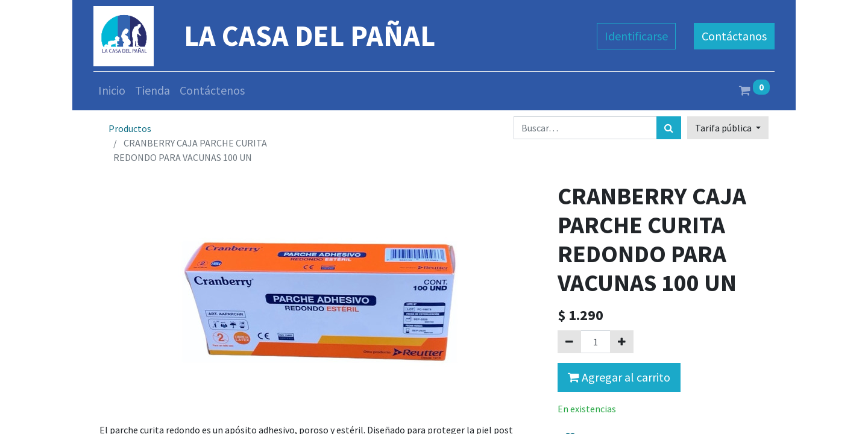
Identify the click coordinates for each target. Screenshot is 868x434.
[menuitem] (112, 90)
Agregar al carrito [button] (619, 377)
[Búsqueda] (669, 128)
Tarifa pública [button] (724, 128)
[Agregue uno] (622, 342)
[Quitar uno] (569, 342)
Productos (130, 128)
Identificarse (636, 36)
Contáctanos (734, 36)
